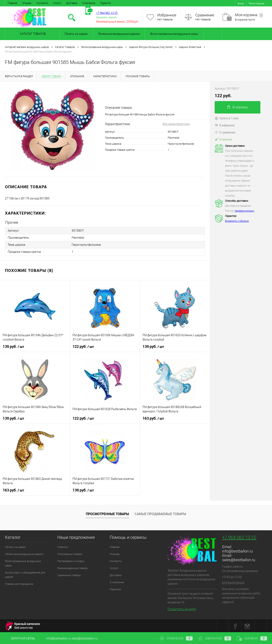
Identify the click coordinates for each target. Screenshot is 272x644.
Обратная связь (20, 638)
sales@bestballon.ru (239, 560)
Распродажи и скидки (71, 561)
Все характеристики (176, 124)
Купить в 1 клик (227, 118)
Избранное (167, 15)
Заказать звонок (106, 17)
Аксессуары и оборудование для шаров (25, 575)
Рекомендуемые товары (73, 568)
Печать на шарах (76, 34)
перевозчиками (244, 211)
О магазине (89, 3)
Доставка (72, 3)
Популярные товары (70, 554)
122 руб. (83, 347)
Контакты (42, 3)
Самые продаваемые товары (160, 514)
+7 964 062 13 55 (239, 537)
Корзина (252, 638)
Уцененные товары (69, 575)
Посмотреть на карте (182, 609)
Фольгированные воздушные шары (174, 34)
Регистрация (257, 3)
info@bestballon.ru (238, 551)
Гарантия (106, 3)
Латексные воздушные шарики (119, 34)
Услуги (57, 3)
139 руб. (13, 347)
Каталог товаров (32, 34)
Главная (12, 3)
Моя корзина (249, 15)
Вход (241, 3)
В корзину (238, 107)
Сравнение (205, 15)
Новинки (63, 547)
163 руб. (153, 418)
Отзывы (27, 3)
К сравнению (225, 132)
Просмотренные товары (107, 514)
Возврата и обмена (237, 221)
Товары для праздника (19, 584)
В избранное (225, 125)
